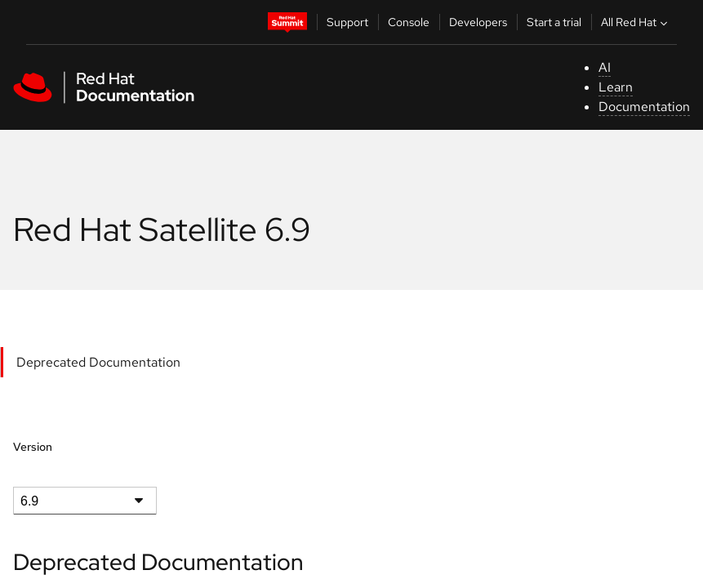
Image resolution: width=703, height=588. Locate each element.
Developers (478, 22)
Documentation (644, 107)
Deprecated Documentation (98, 362)
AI (605, 67)
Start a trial (554, 22)
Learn (616, 87)
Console (409, 22)
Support (347, 22)
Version (33, 447)
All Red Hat (636, 22)
